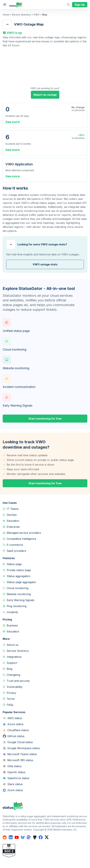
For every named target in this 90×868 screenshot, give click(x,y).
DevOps (12, 515)
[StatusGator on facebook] (41, 837)
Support (12, 663)
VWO (37, 15)
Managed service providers (24, 533)
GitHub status (16, 736)
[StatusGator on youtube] (17, 837)
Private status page (19, 570)
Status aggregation (18, 576)
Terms (11, 699)
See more (13, 122)
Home (6, 15)
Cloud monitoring (17, 588)
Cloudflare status (18, 730)
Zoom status (15, 790)
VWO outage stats (45, 264)
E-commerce (15, 545)
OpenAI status (16, 772)
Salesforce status (18, 778)
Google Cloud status (20, 742)
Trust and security (18, 681)
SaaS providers (16, 551)
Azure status (15, 724)
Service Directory (18, 651)
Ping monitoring (17, 606)
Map (45, 15)
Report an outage (45, 95)
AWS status (15, 718)
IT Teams (13, 509)
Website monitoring (19, 594)
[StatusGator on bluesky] (23, 837)
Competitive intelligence (21, 539)
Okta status (14, 766)
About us (12, 645)
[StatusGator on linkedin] (11, 837)
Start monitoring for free (45, 419)
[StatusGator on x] (47, 837)
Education (13, 521)
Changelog (13, 675)
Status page (14, 564)
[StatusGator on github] (35, 837)
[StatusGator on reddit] (5, 837)
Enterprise (13, 527)
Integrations (14, 657)
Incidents (12, 612)
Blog (9, 669)
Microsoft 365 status (20, 760)
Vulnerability (14, 687)
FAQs (10, 705)
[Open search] (69, 5)
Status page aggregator (21, 582)
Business (12, 625)
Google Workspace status (24, 748)
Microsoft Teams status (22, 754)
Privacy (11, 693)
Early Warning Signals (20, 600)
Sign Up (80, 5)
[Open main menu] (5, 5)
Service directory (21, 15)
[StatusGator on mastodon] (29, 837)
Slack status (15, 784)
